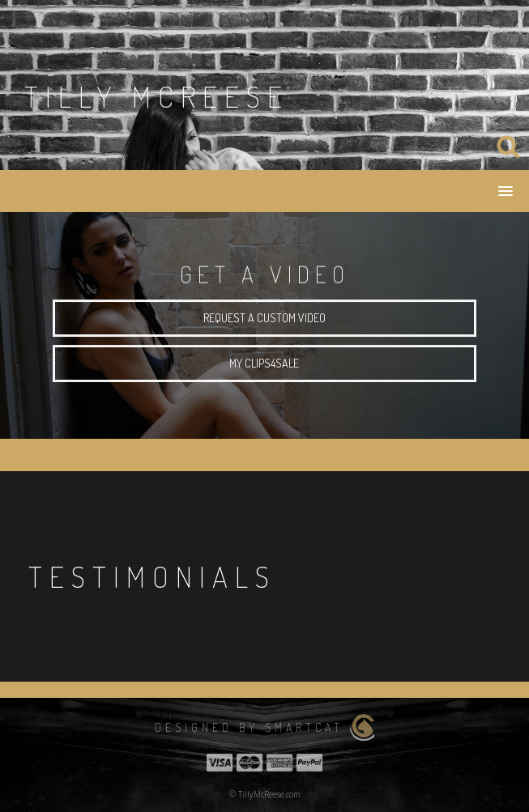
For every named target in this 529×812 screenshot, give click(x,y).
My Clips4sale (264, 366)
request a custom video (264, 321)
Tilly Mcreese (157, 96)
